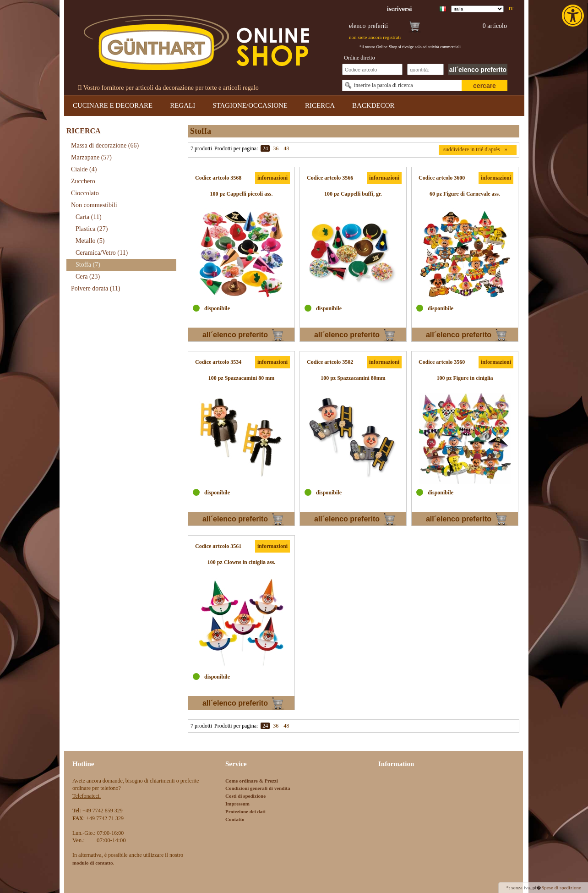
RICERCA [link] (320, 105)
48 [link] (286, 148)
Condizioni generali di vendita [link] (258, 788)
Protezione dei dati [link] (245, 811)
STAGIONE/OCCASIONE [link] (250, 105)
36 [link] (276, 148)
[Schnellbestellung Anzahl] (425, 69)
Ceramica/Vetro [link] (102, 253)
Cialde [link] (84, 169)
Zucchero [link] (83, 181)
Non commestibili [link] (94, 205)
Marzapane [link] (91, 157)
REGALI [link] (182, 105)
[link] (574, 16)
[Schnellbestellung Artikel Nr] (372, 69)
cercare (485, 86)
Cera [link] (88, 277)
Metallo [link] (90, 241)
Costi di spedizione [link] (245, 796)
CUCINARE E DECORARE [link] (113, 105)
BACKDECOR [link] (373, 105)
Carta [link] (89, 217)
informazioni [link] (272, 178)
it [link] (511, 8)
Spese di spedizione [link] (561, 888)
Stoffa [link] (88, 265)
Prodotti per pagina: (236, 148)
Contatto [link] (235, 819)
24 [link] (265, 148)
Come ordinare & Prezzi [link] (252, 781)
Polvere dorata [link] (96, 288)
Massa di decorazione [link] (105, 145)
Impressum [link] (237, 804)
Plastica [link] (92, 229)
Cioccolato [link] (85, 193)
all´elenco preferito (478, 70)
